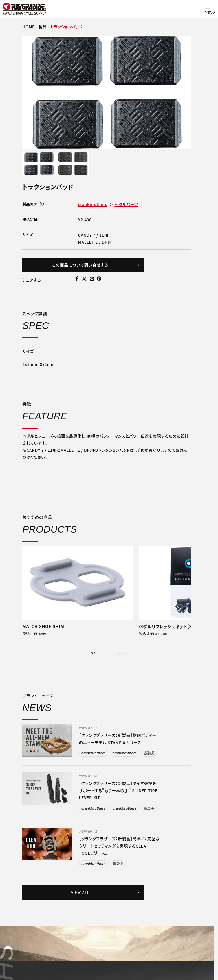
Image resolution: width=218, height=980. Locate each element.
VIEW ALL (106, 892)
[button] (88, 654)
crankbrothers (93, 204)
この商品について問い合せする (96, 265)
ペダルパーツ (126, 204)
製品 (43, 27)
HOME (29, 27)
